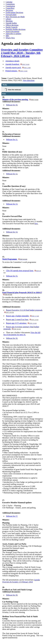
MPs (7, 36)
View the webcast (14, 90)
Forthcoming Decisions (14, 12)
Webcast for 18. (12, 595)
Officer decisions (12, 25)
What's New (10, 38)
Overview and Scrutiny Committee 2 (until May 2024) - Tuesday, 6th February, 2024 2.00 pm (22, 53)
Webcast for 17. (12, 516)
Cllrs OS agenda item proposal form (22, 271)
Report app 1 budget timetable (23, 316)
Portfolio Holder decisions (16, 29)
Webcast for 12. (12, 174)
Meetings (9, 21)
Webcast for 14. (12, 232)
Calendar (9, 2)
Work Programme (15, 259)
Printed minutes (16, 71)
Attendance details (12, 61)
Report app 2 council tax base (22, 319)
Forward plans (11, 15)
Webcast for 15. (12, 276)
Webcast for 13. (12, 204)
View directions (29, 80)
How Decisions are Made (15, 17)
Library (8, 19)
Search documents (12, 31)
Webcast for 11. (12, 139)
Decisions (9, 10)
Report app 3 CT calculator (21, 323)
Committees (10, 4)
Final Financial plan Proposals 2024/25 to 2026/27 (22, 293)
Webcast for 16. (12, 338)
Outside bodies (11, 23)
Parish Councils (12, 27)
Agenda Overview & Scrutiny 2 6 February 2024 (21, 581)
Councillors (10, 8)
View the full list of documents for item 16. (22, 334)
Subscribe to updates (13, 34)
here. (36, 224)
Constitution (10, 6)
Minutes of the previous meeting (20, 99)
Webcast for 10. (12, 105)
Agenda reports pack (18, 67)
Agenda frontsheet (17, 64)
